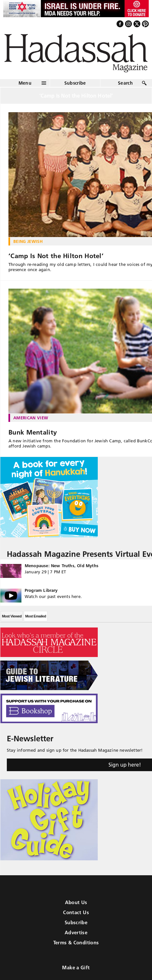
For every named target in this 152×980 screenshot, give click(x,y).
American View (31, 418)
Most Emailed (35, 616)
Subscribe (75, 83)
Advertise (76, 932)
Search (125, 83)
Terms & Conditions (76, 943)
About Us (76, 902)
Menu (25, 83)
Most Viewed (12, 616)
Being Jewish (28, 241)
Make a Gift (76, 968)
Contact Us (76, 912)
